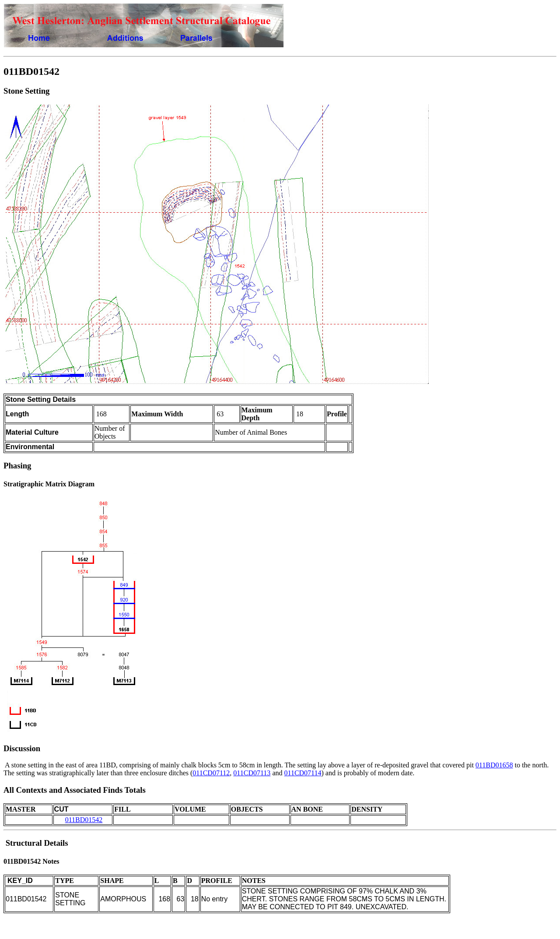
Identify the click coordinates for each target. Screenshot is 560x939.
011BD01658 (494, 765)
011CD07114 (303, 773)
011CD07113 (252, 773)
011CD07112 (211, 773)
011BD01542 (84, 820)
